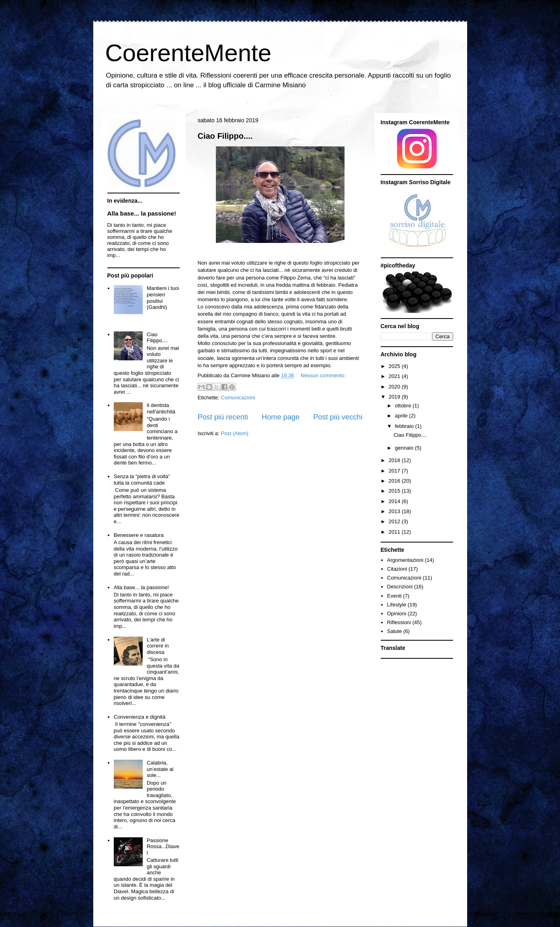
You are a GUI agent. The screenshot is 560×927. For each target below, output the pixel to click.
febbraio (405, 426)
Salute (395, 631)
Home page (281, 417)
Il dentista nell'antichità (161, 408)
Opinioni (397, 614)
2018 (395, 460)
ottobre (404, 406)
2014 (395, 501)
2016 (395, 481)
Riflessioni (399, 622)
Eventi (394, 596)
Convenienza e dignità (140, 717)
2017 (395, 471)
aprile (402, 416)
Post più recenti (223, 417)
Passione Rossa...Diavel (163, 847)
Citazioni (397, 569)
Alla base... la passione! (142, 213)
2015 (395, 491)
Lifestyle (397, 605)
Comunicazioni (238, 398)
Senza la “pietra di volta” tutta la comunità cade (142, 480)
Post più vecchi (338, 417)
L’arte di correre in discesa (158, 646)
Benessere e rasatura (139, 535)
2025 (395, 366)
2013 (395, 511)
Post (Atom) (235, 433)
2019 (395, 397)
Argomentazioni (405, 560)
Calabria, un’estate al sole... (160, 769)
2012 (395, 521)
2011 (395, 532)
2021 (395, 376)
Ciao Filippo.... (225, 136)
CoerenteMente (189, 53)
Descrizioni (400, 587)
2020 (395, 387)
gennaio (405, 448)
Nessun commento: (323, 375)
